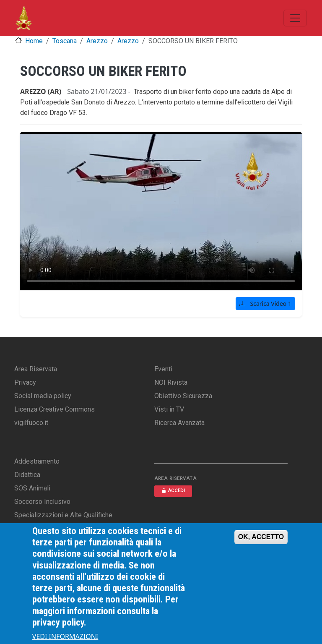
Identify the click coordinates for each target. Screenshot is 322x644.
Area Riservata (36, 369)
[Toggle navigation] (295, 18)
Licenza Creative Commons (55, 409)
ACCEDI (173, 491)
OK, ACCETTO (261, 537)
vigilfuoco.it (31, 423)
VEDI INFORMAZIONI (65, 636)
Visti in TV (169, 409)
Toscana (65, 41)
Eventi (163, 369)
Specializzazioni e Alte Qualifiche (63, 515)
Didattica (27, 475)
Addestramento (37, 461)
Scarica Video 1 (265, 304)
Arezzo (97, 41)
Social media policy (43, 396)
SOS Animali (32, 488)
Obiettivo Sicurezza (183, 396)
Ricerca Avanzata (179, 423)
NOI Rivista (171, 382)
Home (34, 41)
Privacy (25, 382)
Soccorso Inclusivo (42, 502)
